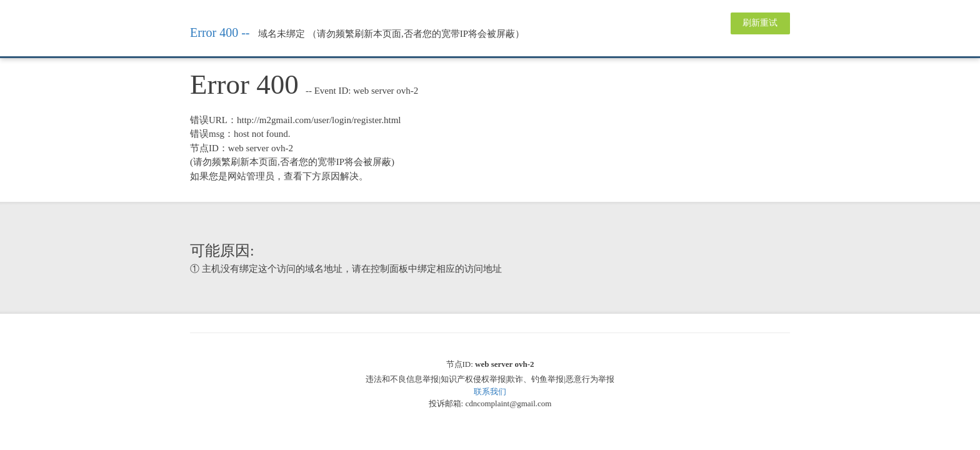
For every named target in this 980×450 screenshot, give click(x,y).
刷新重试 (760, 23)
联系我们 (490, 392)
